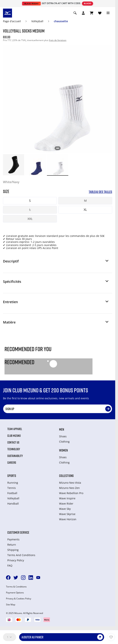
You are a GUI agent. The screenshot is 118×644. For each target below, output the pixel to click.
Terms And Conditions (21, 555)
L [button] (30, 210)
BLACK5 (88, 3)
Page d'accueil (12, 21)
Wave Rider (66, 504)
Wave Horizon (68, 519)
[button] (56, 263)
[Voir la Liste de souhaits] (100, 13)
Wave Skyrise (67, 514)
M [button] (85, 201)
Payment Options (15, 593)
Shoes (63, 436)
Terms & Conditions (16, 587)
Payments (13, 539)
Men (62, 429)
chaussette (61, 21)
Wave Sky (65, 509)
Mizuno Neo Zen (69, 488)
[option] (14, 165)
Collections (66, 476)
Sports (12, 476)
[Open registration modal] (83, 13)
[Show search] (75, 13)
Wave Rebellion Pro (71, 493)
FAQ (10, 566)
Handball (13, 504)
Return (12, 545)
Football (12, 493)
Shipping (13, 550)
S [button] (30, 201)
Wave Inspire (67, 498)
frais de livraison (58, 40)
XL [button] (85, 210)
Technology (14, 449)
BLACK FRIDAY (32, 4)
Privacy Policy (16, 560)
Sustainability (15, 456)
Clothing (64, 442)
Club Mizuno (14, 436)
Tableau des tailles (100, 192)
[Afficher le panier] (92, 13)
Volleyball (37, 21)
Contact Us (13, 442)
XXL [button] (30, 219)
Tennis (12, 488)
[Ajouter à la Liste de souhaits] (111, 637)
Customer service (18, 532)
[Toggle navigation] (108, 13)
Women (63, 450)
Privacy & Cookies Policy (19, 599)
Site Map (11, 605)
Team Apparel (15, 429)
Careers (12, 463)
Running (13, 483)
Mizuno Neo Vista (70, 483)
